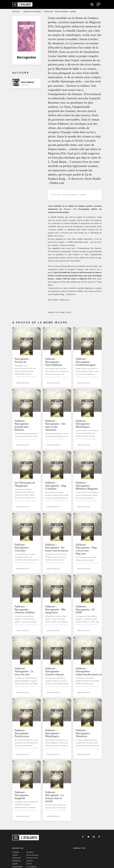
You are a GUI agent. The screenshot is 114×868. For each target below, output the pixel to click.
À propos (30, 861)
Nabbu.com (64, 300)
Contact (29, 864)
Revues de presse (32, 12)
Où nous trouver (32, 858)
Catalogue (16, 852)
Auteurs (15, 855)
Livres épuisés (31, 867)
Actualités (30, 852)
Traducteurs (17, 858)
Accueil (16, 12)
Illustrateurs (16, 861)
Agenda (15, 864)
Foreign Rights (17, 867)
